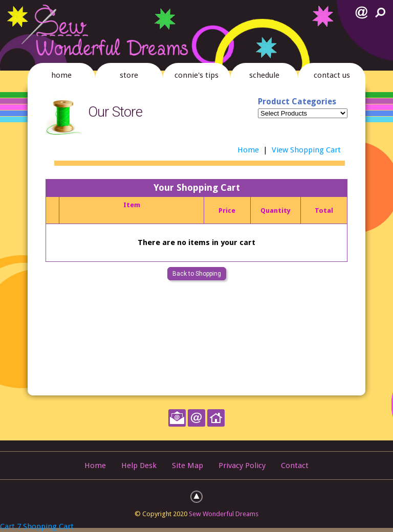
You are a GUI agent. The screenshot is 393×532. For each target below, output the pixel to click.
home (61, 75)
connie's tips (196, 75)
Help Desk (139, 465)
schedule (264, 75)
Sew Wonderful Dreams (224, 514)
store (129, 75)
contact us (332, 75)
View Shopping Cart (306, 150)
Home (248, 150)
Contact (295, 465)
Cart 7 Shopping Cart (37, 526)
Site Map (188, 465)
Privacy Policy (242, 465)
